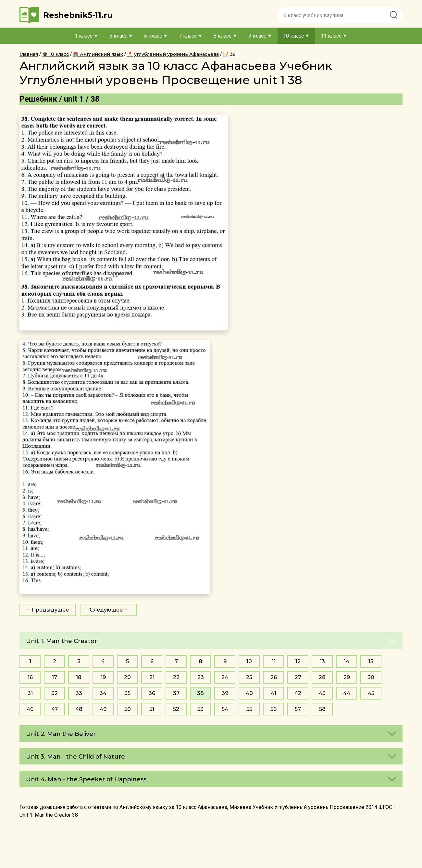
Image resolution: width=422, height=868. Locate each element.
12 (298, 661)
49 (103, 709)
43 (322, 693)
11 (274, 661)
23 (201, 677)
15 (371, 661)
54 (225, 709)
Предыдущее (50, 610)
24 (225, 677)
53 (200, 709)
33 (79, 693)
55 (249, 709)
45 (371, 693)
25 (249, 677)
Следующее (106, 610)
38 (200, 693)
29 (347, 677)
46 (30, 709)
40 (249, 693)
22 (176, 677)
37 (176, 693)
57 (298, 709)
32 (55, 693)
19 (103, 677)
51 (152, 709)
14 (347, 661)
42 (298, 693)
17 (55, 677)
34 (103, 693)
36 (152, 693)
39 (225, 693)
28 (322, 677)
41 (273, 693)
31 (30, 693)
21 (152, 677)
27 (298, 677)
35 (127, 693)
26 (274, 677)
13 (322, 661)
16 (30, 677)
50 (128, 709)
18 (79, 677)
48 (79, 709)
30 (371, 677)
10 (249, 661)
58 (322, 709)
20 (127, 677)
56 (273, 709)
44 (347, 693)
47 (55, 709)
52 (176, 709)
